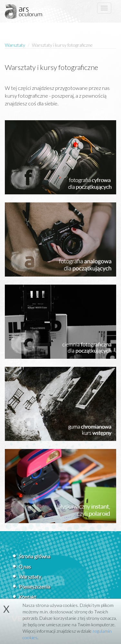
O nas (25, 567)
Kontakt (27, 597)
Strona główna (35, 556)
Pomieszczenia (35, 587)
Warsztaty (15, 45)
